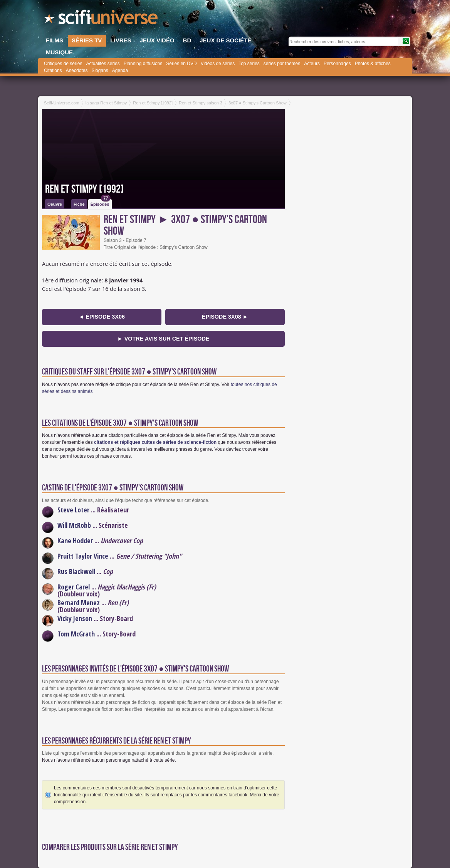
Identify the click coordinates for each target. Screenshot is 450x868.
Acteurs (312, 64)
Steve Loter (73, 510)
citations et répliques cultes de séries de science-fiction (155, 442)
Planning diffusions (143, 64)
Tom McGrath (76, 634)
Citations (53, 71)
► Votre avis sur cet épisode (164, 339)
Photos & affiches (373, 64)
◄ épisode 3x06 (102, 317)
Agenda (120, 71)
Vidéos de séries (218, 64)
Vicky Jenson (75, 618)
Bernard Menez (79, 603)
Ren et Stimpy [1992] (84, 189)
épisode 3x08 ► (225, 317)
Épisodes (101, 203)
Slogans (100, 71)
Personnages (337, 64)
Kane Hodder (75, 541)
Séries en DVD (181, 64)
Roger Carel (74, 587)
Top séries (249, 64)
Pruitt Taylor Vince (83, 556)
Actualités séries (103, 64)
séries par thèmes (282, 64)
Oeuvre (55, 204)
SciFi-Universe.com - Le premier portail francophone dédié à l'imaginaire (102, 19)
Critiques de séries (63, 64)
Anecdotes (77, 71)
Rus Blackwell (76, 571)
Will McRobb (74, 525)
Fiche (79, 204)
